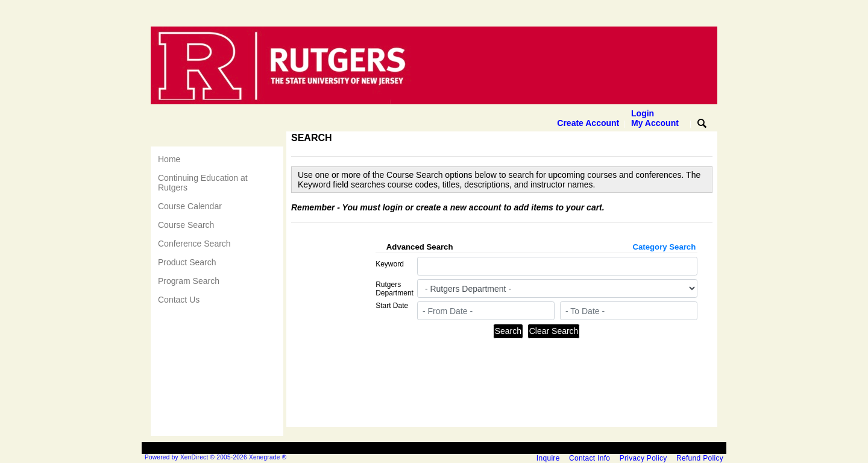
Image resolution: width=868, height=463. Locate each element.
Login (655, 118)
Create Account (588, 123)
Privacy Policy (643, 458)
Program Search (189, 281)
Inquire (548, 458)
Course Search (186, 225)
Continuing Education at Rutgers (203, 183)
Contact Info (590, 458)
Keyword (390, 264)
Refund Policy (700, 458)
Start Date (392, 306)
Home (169, 159)
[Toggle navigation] (162, 139)
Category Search (664, 247)
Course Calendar (190, 206)
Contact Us (179, 300)
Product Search (187, 262)
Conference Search (194, 244)
